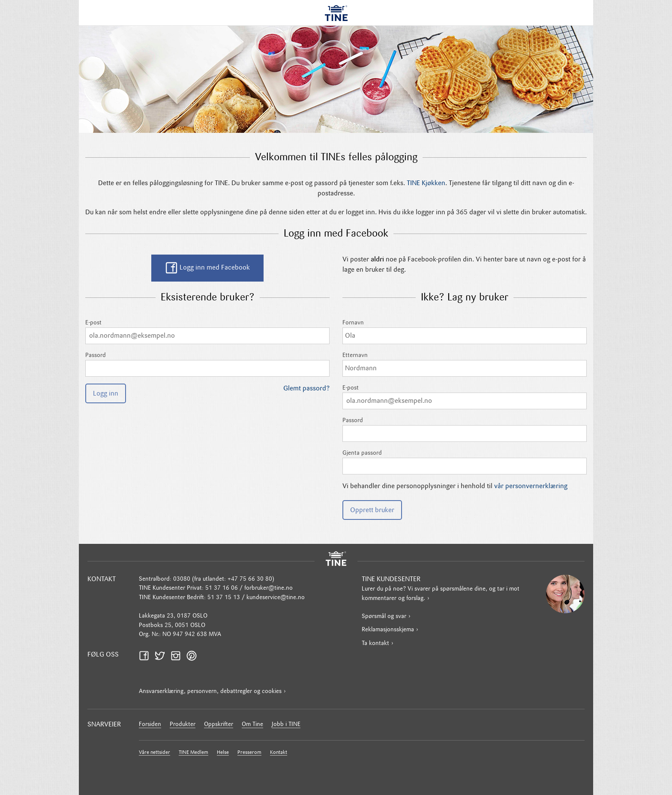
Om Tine (252, 724)
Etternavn (465, 364)
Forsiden (150, 724)
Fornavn (465, 332)
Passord (207, 364)
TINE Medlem (193, 753)
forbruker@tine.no (268, 588)
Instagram (178, 656)
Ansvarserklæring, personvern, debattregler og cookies (210, 691)
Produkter (183, 724)
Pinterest (194, 656)
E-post (207, 332)
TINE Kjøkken (426, 183)
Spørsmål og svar (384, 616)
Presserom (249, 753)
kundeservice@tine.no (276, 598)
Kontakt (279, 753)
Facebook (147, 656)
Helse (223, 753)
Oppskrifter (219, 724)
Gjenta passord (465, 462)
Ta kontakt (375, 643)
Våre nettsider (154, 753)
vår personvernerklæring (531, 486)
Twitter (162, 656)
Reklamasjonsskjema (388, 630)
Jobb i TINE (286, 724)
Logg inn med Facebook (207, 268)
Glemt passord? (306, 389)
